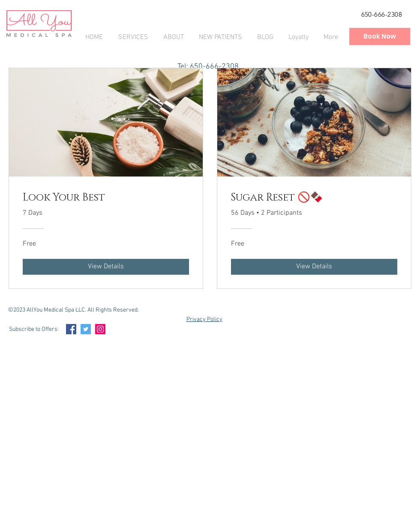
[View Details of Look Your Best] (106, 267)
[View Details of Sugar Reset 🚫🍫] (314, 267)
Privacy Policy (204, 319)
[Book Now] (380, 36)
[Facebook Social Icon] (71, 329)
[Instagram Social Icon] (100, 329)
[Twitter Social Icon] (86, 329)
